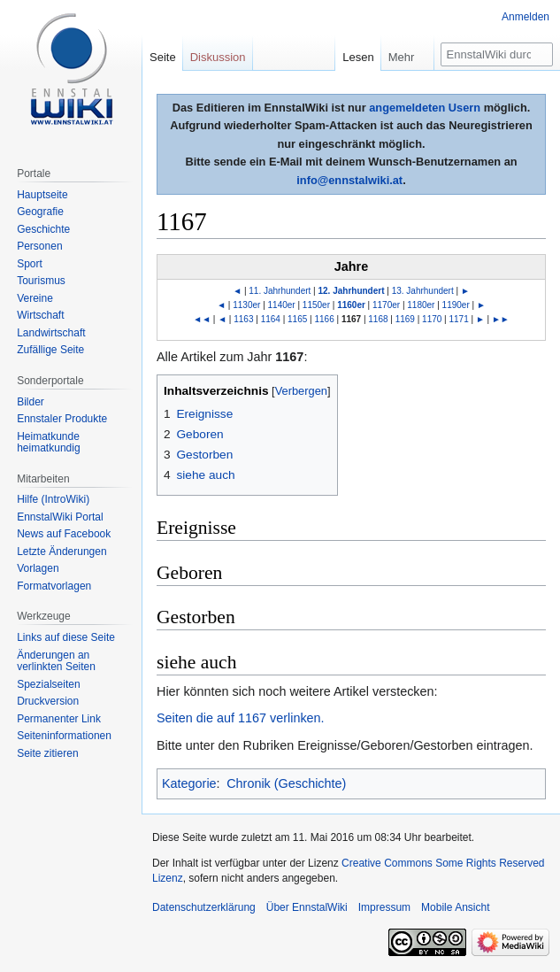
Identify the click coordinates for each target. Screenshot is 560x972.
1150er (316, 305)
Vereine (35, 298)
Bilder (31, 402)
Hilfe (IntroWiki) (53, 499)
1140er (282, 305)
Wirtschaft (40, 315)
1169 (405, 319)
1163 (243, 319)
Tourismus (41, 281)
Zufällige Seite (50, 350)
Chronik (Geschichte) (286, 783)
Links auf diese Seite (66, 637)
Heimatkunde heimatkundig (48, 443)
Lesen (358, 57)
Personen (39, 246)
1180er (421, 305)
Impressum (384, 907)
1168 (378, 319)
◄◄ (202, 319)
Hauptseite (42, 195)
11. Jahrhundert (280, 291)
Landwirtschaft (51, 333)
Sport (30, 264)
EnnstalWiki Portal (60, 517)
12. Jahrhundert (351, 291)
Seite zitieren (47, 753)
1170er (386, 305)
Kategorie (189, 783)
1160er (351, 305)
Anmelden (525, 17)
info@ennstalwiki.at (349, 180)
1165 (297, 319)
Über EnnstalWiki (307, 907)
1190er (456, 305)
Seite (163, 57)
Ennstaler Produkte (62, 419)
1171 (459, 319)
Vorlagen (38, 568)
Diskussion (218, 57)
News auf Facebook (64, 534)
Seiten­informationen (64, 736)
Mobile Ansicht (455, 907)
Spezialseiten (48, 684)
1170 (432, 319)
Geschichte (43, 229)
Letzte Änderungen (61, 552)
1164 (271, 319)
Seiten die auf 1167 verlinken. (241, 718)
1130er (246, 305)
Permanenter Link (59, 719)
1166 (324, 319)
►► (501, 319)
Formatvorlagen (54, 586)
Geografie (40, 212)
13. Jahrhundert (423, 291)
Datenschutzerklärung (204, 907)
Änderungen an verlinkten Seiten (56, 661)
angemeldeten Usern (425, 108)
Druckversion (48, 701)
